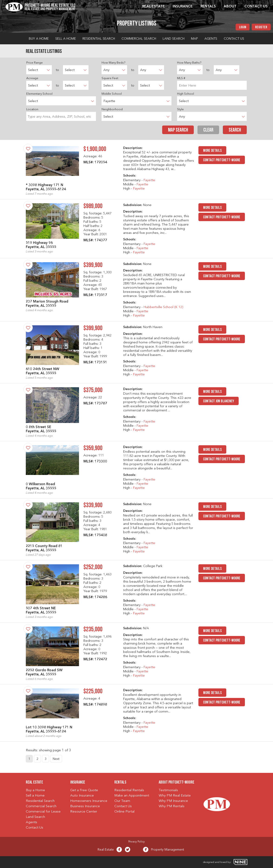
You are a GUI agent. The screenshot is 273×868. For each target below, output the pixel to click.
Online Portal (124, 812)
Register (261, 27)
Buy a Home (39, 39)
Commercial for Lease (43, 812)
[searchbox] (61, 116)
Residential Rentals (129, 790)
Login (243, 27)
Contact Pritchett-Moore (222, 160)
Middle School (112, 94)
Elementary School (39, 94)
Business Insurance (85, 806)
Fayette (149, 180)
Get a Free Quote (84, 790)
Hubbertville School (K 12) (163, 307)
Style (180, 109)
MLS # (181, 78)
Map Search (178, 130)
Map (194, 39)
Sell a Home (66, 39)
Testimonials (168, 790)
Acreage (32, 78)
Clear (208, 130)
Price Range (35, 63)
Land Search (174, 39)
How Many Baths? (189, 63)
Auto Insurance (82, 796)
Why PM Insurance (173, 801)
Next (56, 759)
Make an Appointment (132, 796)
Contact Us (256, 7)
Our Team (122, 801)
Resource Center (84, 812)
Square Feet (110, 78)
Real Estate (153, 7)
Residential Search (99, 39)
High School (186, 94)
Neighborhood (112, 109)
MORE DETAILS (212, 151)
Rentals (208, 7)
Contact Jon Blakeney (219, 401)
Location (32, 109)
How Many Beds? (113, 63)
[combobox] (61, 116)
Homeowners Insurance (89, 801)
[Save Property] (28, 148)
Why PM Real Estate (175, 796)
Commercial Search (139, 39)
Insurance (183, 7)
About (230, 7)
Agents (211, 39)
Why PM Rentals (172, 806)
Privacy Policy (136, 842)
